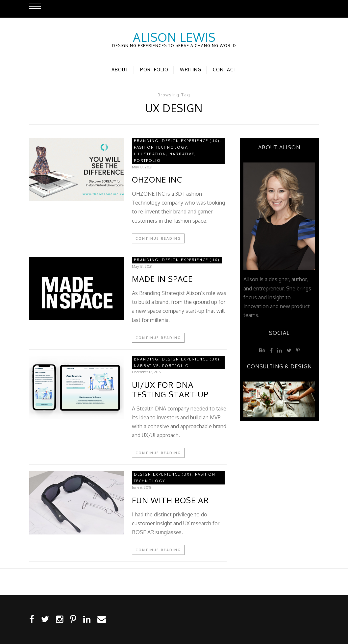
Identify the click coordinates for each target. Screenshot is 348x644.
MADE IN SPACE (162, 279)
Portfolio (154, 70)
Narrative (182, 154)
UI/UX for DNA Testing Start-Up (170, 390)
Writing (191, 70)
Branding (146, 141)
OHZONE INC (157, 180)
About (120, 70)
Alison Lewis (174, 37)
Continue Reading (158, 238)
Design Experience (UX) (191, 141)
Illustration (150, 154)
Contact (225, 70)
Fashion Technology (161, 147)
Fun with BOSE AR (170, 500)
